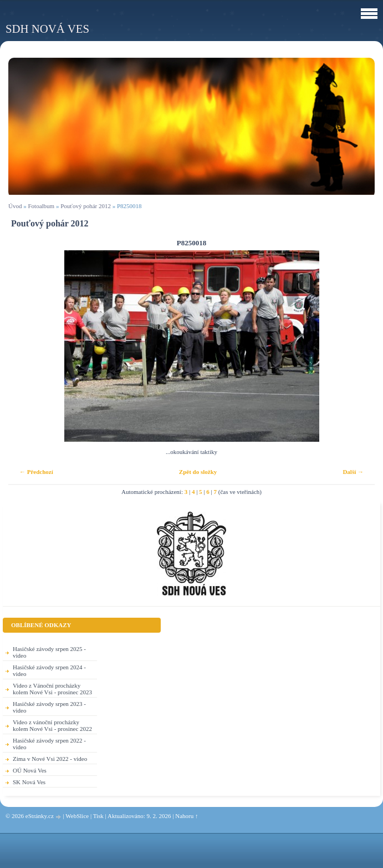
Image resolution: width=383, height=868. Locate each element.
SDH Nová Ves (47, 29)
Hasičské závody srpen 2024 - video (49, 670)
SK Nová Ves (29, 782)
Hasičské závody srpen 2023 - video (49, 707)
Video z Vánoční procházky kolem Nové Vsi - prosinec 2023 (52, 689)
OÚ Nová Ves (30, 770)
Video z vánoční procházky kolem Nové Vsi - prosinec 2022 (52, 725)
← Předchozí (36, 472)
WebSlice (77, 816)
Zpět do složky (198, 472)
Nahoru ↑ (187, 816)
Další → (353, 472)
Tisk (98, 816)
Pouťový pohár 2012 (86, 206)
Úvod (15, 206)
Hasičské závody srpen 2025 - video (49, 652)
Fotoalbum (41, 206)
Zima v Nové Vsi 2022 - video (50, 759)
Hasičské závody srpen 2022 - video (49, 744)
